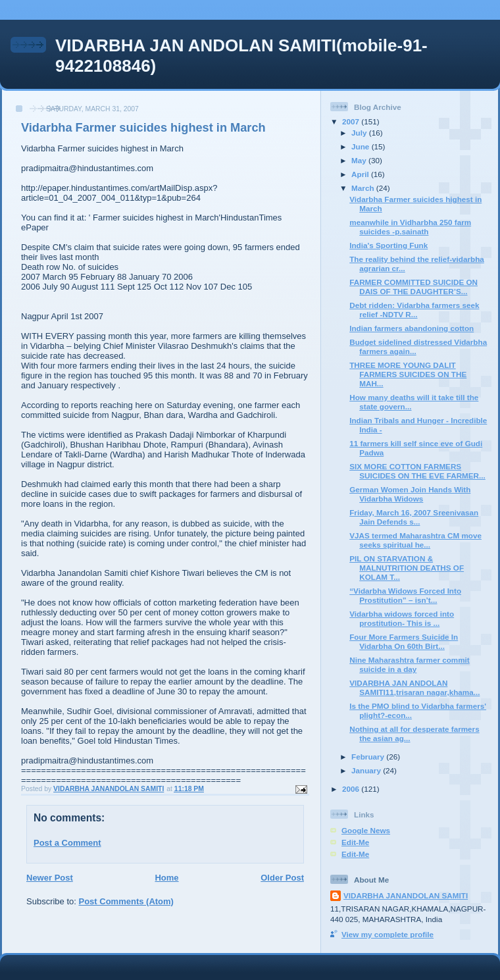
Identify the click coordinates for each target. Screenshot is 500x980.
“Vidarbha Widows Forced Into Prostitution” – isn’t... (405, 595)
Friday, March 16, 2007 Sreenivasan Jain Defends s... (414, 517)
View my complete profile (387, 934)
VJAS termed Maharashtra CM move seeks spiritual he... (415, 540)
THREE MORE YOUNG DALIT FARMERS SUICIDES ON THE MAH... (408, 374)
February (369, 757)
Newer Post (50, 878)
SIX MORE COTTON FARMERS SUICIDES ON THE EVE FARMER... (417, 471)
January (367, 770)
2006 (352, 789)
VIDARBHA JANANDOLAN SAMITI (406, 895)
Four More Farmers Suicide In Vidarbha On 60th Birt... (404, 641)
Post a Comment (67, 843)
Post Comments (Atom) (126, 901)
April (361, 174)
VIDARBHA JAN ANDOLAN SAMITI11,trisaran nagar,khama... (414, 687)
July (360, 133)
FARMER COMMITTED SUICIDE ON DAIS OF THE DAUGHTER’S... (413, 287)
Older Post (282, 878)
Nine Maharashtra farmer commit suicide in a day (410, 664)
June (362, 146)
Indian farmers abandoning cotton (412, 328)
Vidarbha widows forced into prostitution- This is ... (402, 618)
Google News (366, 830)
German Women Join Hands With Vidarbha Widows (410, 494)
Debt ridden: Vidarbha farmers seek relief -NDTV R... (414, 310)
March (364, 188)
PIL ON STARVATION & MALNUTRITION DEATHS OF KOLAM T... (407, 568)
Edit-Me (355, 842)
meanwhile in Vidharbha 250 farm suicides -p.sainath (410, 227)
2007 (352, 121)
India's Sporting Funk (388, 245)
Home (166, 878)
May (360, 160)
